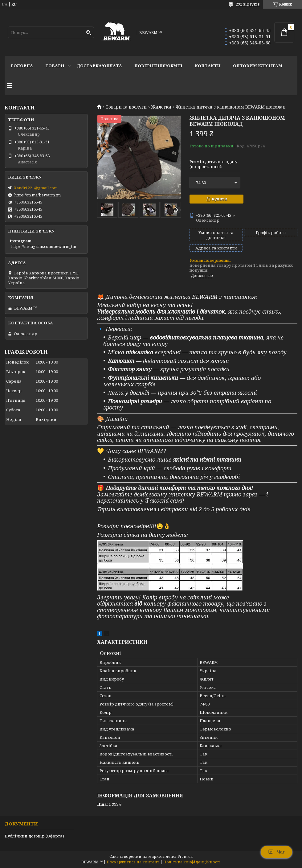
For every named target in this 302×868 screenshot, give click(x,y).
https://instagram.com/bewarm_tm (44, 246)
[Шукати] (89, 33)
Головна (22, 66)
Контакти (208, 66)
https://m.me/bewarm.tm (37, 195)
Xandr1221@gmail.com (36, 188)
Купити (219, 199)
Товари (55, 66)
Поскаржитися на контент (133, 862)
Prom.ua (185, 856)
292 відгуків (248, 4)
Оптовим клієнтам (258, 66)
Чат (276, 852)
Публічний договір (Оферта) (34, 836)
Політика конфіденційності (192, 862)
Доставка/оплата (99, 66)
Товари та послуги (126, 107)
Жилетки (161, 107)
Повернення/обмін (158, 66)
